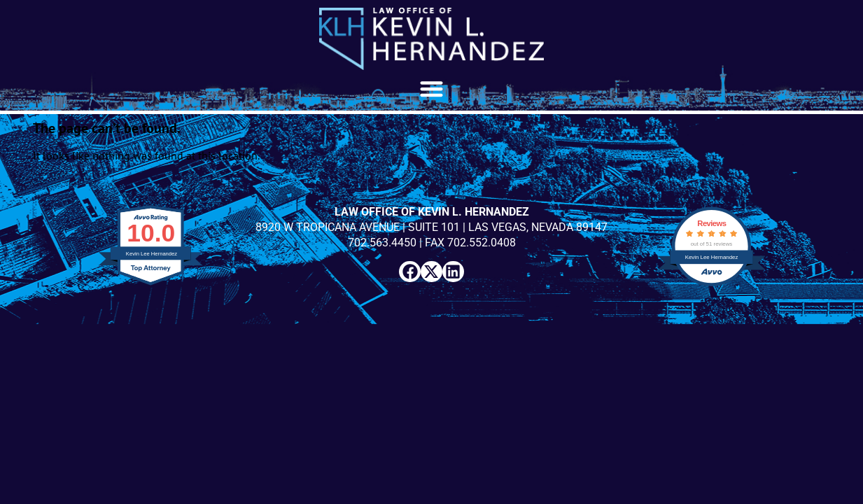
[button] (431, 89)
